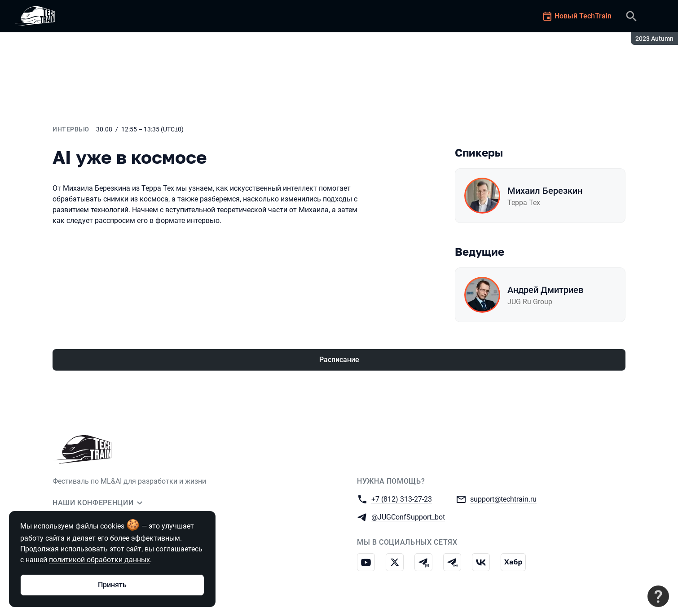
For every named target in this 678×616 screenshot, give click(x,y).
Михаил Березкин (545, 191)
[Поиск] (631, 16)
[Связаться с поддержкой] (658, 596)
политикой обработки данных (99, 560)
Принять (112, 585)
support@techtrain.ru (503, 499)
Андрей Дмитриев (545, 290)
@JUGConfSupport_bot (408, 517)
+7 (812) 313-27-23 (402, 499)
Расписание (339, 360)
